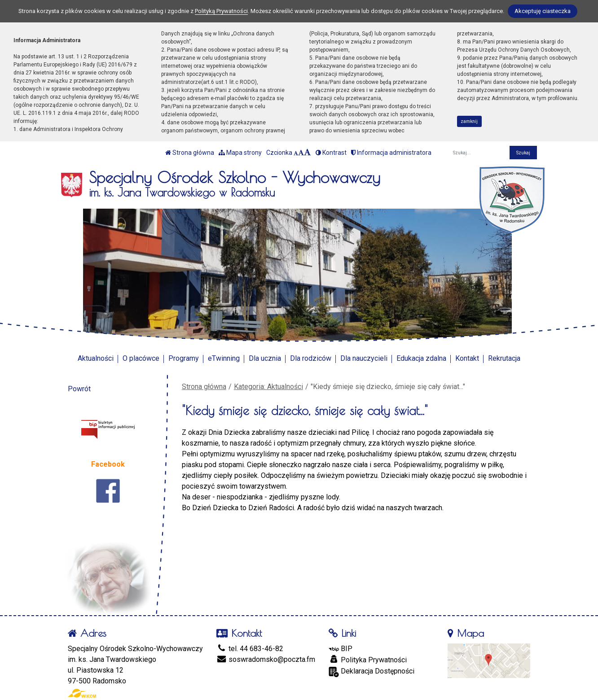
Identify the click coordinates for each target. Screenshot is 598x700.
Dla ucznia (265, 358)
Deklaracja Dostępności (372, 672)
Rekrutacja (504, 358)
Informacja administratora (391, 153)
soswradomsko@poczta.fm (266, 659)
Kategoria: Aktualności (268, 387)
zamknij (469, 121)
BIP (341, 649)
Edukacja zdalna (421, 358)
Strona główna (190, 153)
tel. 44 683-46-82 (250, 649)
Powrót (79, 389)
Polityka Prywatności (368, 660)
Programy (184, 358)
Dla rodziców (311, 358)
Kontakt (467, 358)
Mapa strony (240, 153)
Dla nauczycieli (364, 358)
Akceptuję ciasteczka (543, 11)
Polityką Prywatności (221, 11)
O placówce (141, 358)
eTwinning (224, 358)
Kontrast (331, 153)
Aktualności (96, 358)
